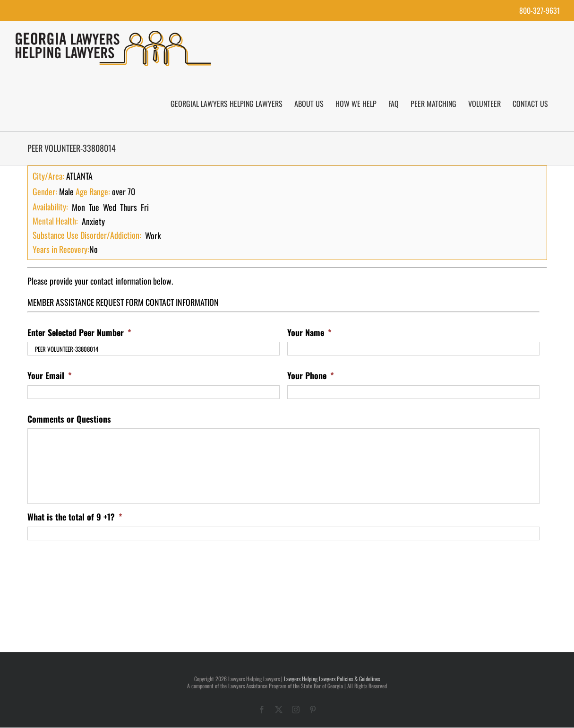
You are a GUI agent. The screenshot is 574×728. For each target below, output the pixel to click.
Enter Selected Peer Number (79, 333)
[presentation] (99, 566)
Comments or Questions (69, 419)
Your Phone (311, 376)
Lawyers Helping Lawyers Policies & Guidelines (332, 679)
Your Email (50, 376)
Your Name (309, 333)
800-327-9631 (540, 10)
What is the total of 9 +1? (75, 517)
